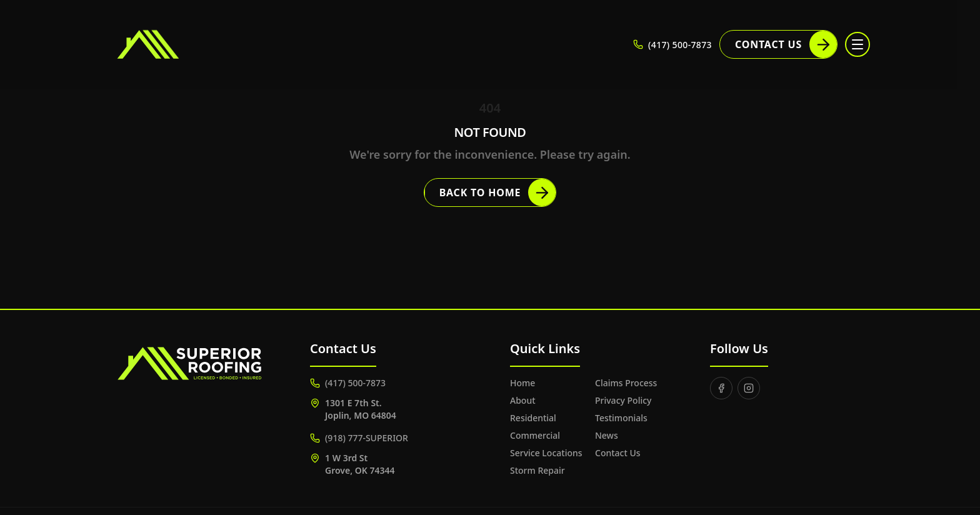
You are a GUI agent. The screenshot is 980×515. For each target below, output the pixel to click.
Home (522, 383)
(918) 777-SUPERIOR (359, 438)
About (523, 400)
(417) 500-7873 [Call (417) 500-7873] (672, 45)
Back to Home (498, 192)
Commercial (535, 435)
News (607, 435)
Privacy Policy (623, 400)
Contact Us (786, 44)
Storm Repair (537, 470)
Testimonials (621, 418)
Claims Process (626, 383)
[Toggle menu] (857, 44)
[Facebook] (721, 388)
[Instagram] (749, 388)
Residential (533, 418)
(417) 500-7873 (348, 383)
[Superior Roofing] (180, 44)
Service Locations (546, 453)
